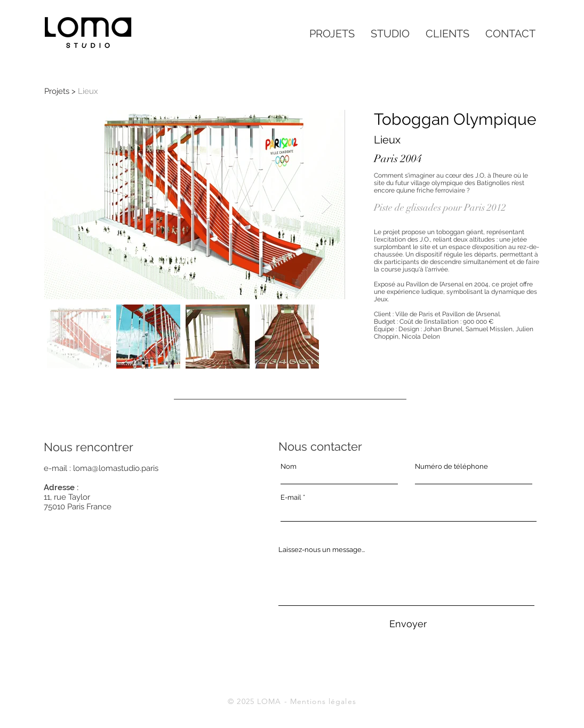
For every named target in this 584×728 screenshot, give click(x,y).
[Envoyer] (408, 624)
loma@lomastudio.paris (116, 468)
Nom (289, 466)
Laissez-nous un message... (322, 550)
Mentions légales (323, 701)
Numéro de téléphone (451, 466)
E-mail (291, 497)
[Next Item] (327, 205)
